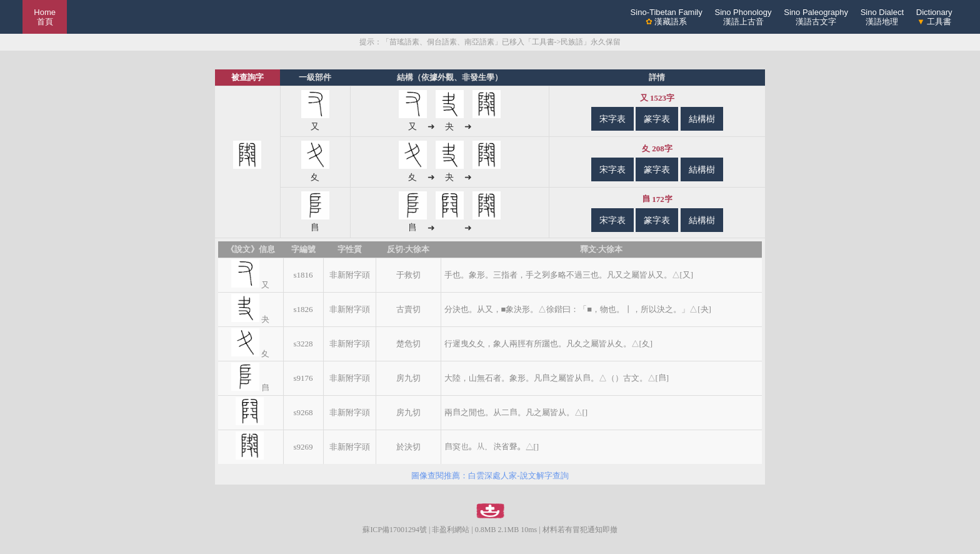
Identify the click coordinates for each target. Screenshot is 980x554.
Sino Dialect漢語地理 (882, 17)
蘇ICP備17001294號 (395, 530)
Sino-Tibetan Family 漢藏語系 (667, 17)
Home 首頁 (45, 17)
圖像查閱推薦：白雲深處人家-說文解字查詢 (490, 476)
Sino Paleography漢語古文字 (816, 17)
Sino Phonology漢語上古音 (743, 17)
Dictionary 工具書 (934, 17)
